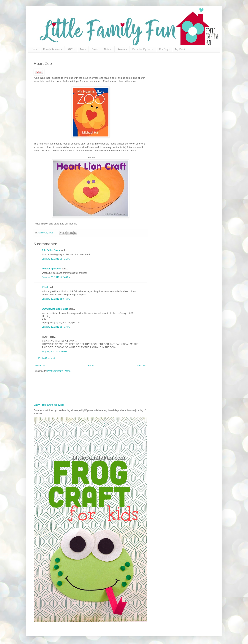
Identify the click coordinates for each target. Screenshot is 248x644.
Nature (108, 49)
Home (34, 49)
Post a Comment (47, 358)
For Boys (164, 49)
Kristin (46, 287)
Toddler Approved (52, 269)
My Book (180, 49)
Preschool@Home (143, 49)
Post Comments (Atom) (59, 371)
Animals (122, 49)
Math (83, 49)
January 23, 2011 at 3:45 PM (56, 299)
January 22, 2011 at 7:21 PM (56, 259)
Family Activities (53, 49)
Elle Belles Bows (51, 250)
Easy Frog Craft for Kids (49, 405)
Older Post (141, 366)
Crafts (95, 49)
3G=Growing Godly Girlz (55, 309)
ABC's (71, 49)
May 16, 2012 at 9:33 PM (54, 352)
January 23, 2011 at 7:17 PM (56, 327)
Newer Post (40, 366)
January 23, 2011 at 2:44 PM (56, 277)
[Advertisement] (124, 387)
